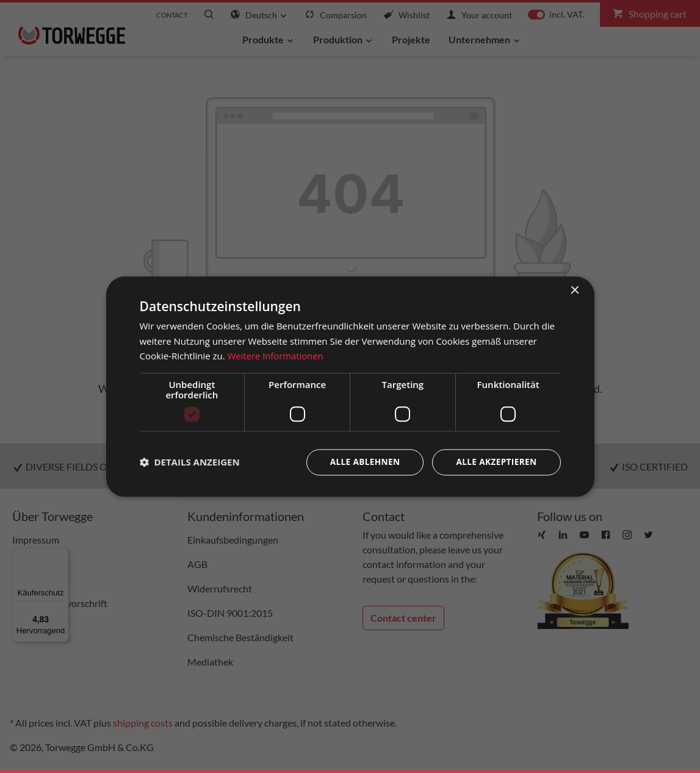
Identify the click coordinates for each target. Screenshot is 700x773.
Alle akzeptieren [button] (495, 462)
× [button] (575, 290)
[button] (190, 462)
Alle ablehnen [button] (361, 462)
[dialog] (350, 386)
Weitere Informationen (276, 356)
